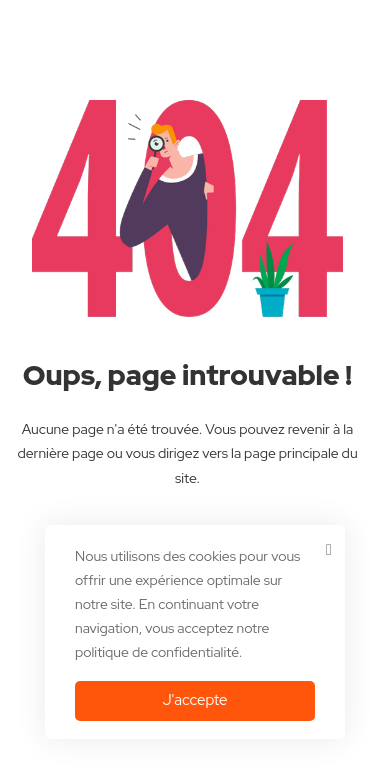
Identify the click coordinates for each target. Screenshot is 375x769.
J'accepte (194, 700)
